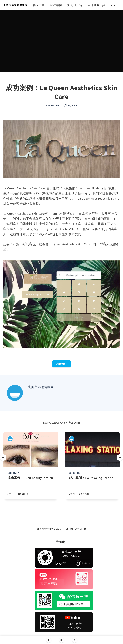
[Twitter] (62, 640)
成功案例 (56, 5)
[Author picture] (15, 393)
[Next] (120, 458)
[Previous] (3, 458)
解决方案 (39, 5)
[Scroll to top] (75, 640)
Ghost (83, 529)
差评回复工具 (97, 5)
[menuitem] (15, 5)
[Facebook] (49, 640)
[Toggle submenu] (113, 5)
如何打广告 (75, 5)
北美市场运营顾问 (41, 387)
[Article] (31, 450)
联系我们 (62, 364)
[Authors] (10, 439)
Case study (53, 106)
